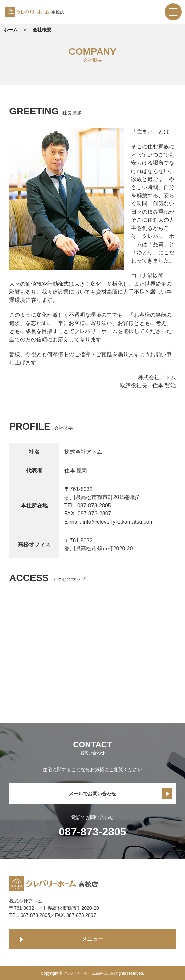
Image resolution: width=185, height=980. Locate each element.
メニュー (92, 939)
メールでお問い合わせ (92, 794)
